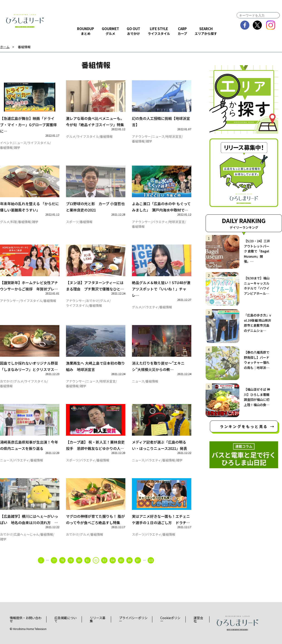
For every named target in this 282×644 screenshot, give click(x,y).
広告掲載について (66, 619)
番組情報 (24, 47)
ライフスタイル (39, 143)
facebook (245, 25)
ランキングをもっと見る (244, 426)
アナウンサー (141, 136)
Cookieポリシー (170, 619)
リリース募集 (98, 619)
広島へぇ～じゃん (27, 534)
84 (113, 560)
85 (121, 560)
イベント (6, 143)
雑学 (17, 147)
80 (79, 560)
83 (104, 560)
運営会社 (198, 619)
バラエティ (160, 222)
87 (138, 560)
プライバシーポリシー (133, 619)
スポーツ (72, 222)
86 (129, 560)
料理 (14, 222)
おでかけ (92, 301)
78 (62, 560)
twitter (257, 25)
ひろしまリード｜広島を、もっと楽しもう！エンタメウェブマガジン (25, 21)
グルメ (71, 136)
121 (151, 560)
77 (54, 560)
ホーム (5, 47)
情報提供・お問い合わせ (26, 619)
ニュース (20, 143)
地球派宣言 (174, 136)
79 (71, 560)
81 (88, 560)
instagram (271, 25)
